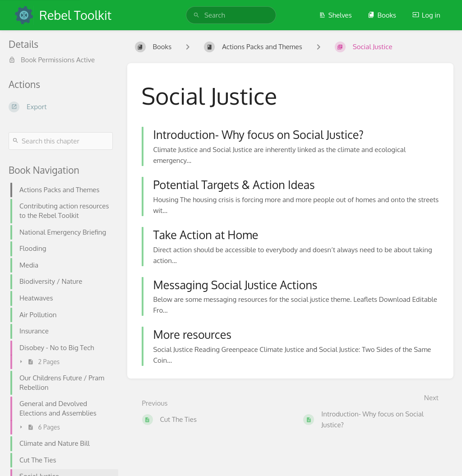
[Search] (196, 15)
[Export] (61, 107)
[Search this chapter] (61, 141)
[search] (231, 15)
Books (382, 15)
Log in (426, 15)
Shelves (335, 15)
